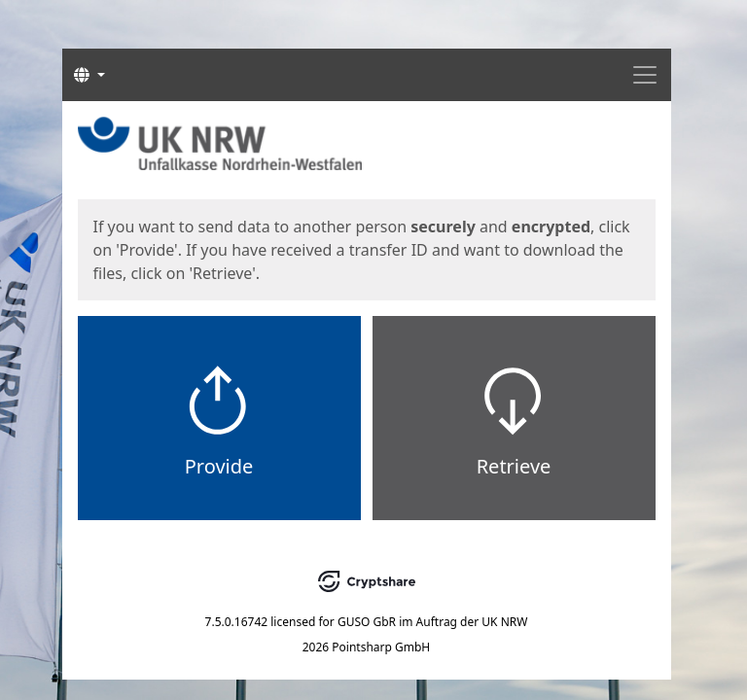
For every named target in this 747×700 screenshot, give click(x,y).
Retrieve (514, 466)
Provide (219, 466)
